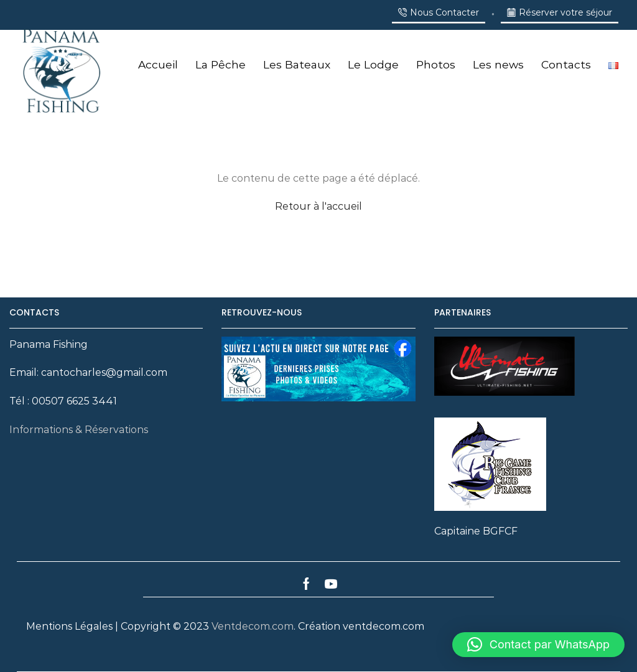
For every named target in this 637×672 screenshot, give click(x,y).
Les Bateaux (297, 64)
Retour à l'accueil (318, 206)
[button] (538, 645)
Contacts (566, 64)
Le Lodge (373, 64)
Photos (436, 64)
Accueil (158, 64)
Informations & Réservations (79, 430)
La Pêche (221, 64)
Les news (498, 64)
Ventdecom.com (253, 626)
